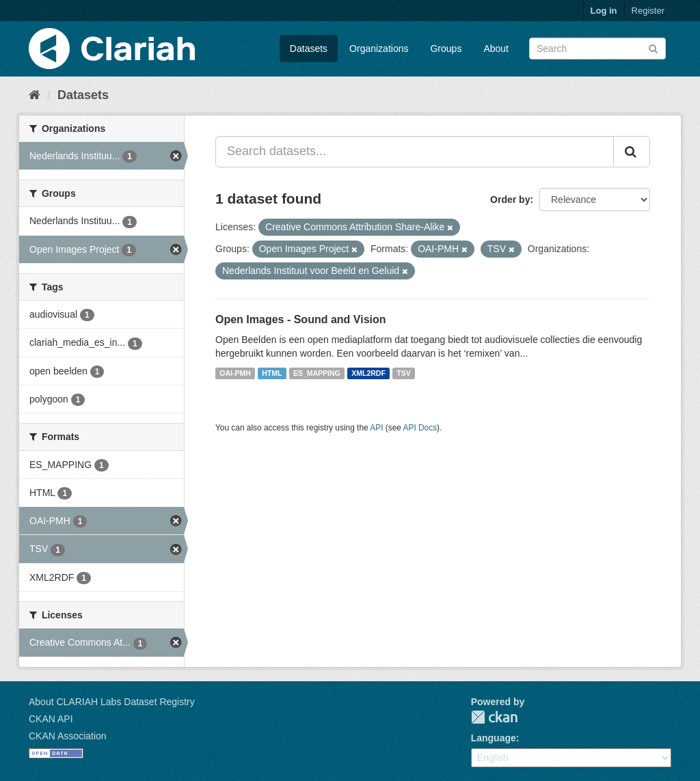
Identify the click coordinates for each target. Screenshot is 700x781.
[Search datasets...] (415, 152)
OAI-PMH (235, 373)
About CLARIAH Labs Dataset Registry (112, 702)
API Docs (420, 428)
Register (648, 11)
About (496, 49)
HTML (272, 373)
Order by (510, 200)
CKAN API (51, 719)
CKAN (494, 717)
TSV (403, 373)
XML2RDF (368, 373)
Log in (604, 11)
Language (494, 738)
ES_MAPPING (317, 373)
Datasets (309, 49)
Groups (446, 49)
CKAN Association (68, 736)
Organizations (379, 49)
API (376, 428)
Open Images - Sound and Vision (301, 319)
